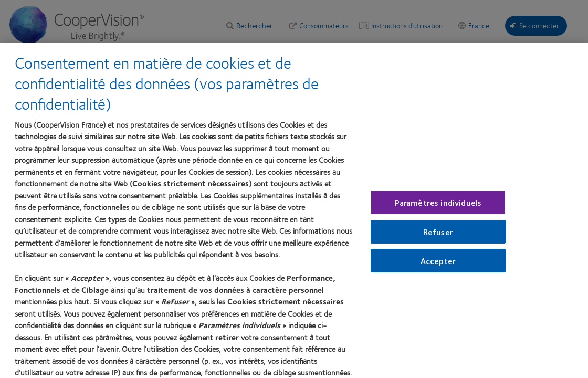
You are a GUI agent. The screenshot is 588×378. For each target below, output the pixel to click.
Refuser (438, 235)
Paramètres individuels (438, 206)
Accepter (438, 265)
